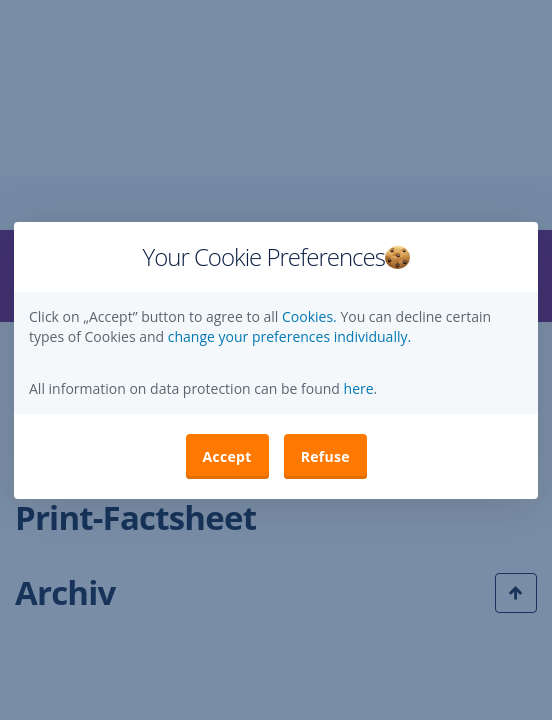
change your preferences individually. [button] (289, 336)
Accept (227, 456)
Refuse (325, 456)
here (357, 388)
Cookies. (311, 316)
